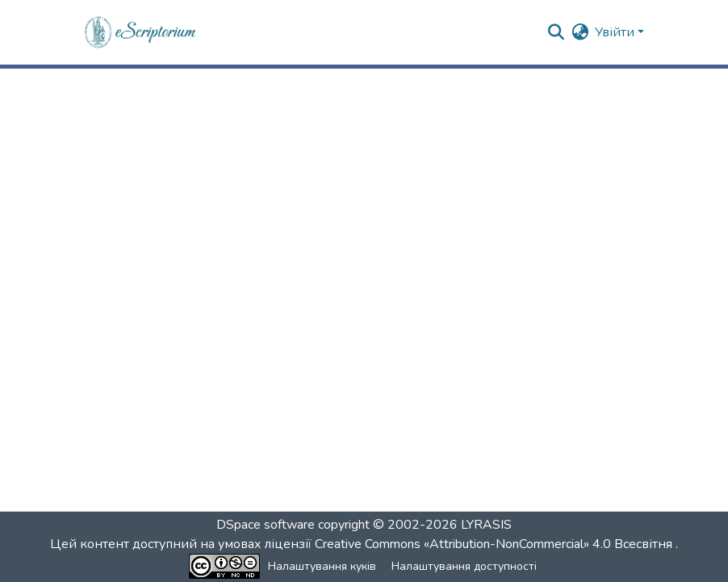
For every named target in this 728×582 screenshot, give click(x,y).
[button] (141, 32)
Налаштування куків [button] (322, 566)
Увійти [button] (616, 32)
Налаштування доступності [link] (464, 566)
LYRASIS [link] (486, 525)
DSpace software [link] (266, 525)
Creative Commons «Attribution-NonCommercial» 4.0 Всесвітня (495, 544)
